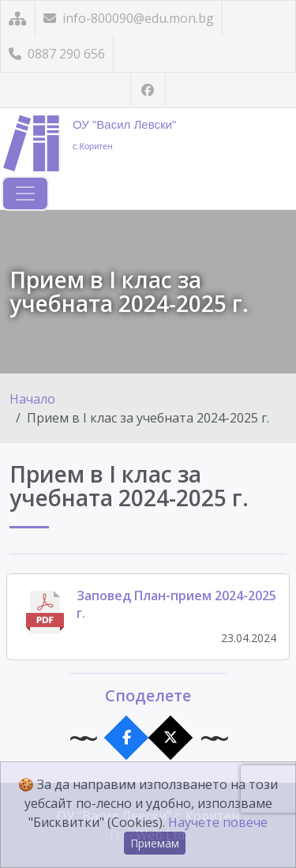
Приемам (155, 843)
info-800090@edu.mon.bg (129, 18)
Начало (32, 399)
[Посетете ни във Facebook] (148, 90)
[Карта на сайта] (18, 19)
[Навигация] (25, 194)
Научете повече (218, 822)
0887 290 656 (57, 54)
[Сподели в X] (170, 738)
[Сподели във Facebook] (126, 738)
